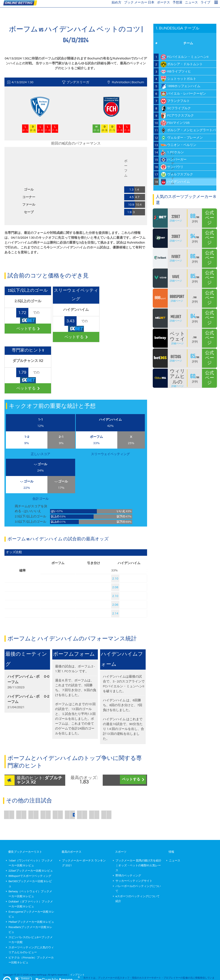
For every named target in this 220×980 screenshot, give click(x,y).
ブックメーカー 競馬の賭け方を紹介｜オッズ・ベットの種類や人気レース (138, 866)
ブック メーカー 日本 (139, 2)
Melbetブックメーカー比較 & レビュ (31, 922)
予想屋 (177, 2)
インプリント (77, 975)
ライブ (205, 2)
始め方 (116, 2)
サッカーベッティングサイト (134, 881)
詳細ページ (176, 221)
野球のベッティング (128, 876)
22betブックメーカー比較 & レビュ (31, 871)
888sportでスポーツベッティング (30, 876)
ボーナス (163, 2)
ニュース (191, 2)
